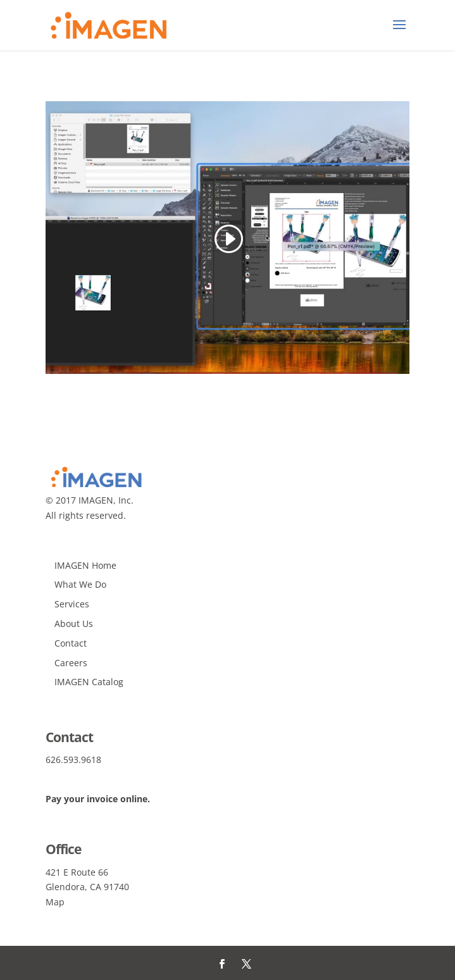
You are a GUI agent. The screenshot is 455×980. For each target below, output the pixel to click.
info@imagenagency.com (99, 775)
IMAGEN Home (85, 565)
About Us (74, 623)
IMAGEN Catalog (89, 682)
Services (72, 604)
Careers (71, 663)
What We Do (80, 584)
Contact (71, 643)
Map (55, 902)
